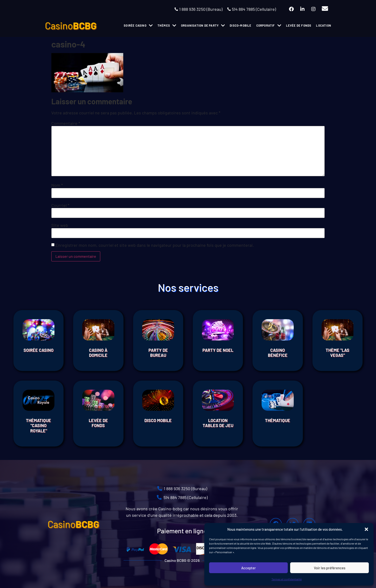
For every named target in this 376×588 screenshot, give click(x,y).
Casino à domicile (98, 353)
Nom (57, 185)
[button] (366, 529)
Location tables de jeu (218, 423)
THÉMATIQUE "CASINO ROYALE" (38, 426)
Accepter (249, 568)
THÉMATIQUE (278, 420)
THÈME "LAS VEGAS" (338, 353)
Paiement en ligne (182, 531)
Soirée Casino (38, 350)
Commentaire (66, 123)
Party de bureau (158, 353)
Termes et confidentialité (287, 579)
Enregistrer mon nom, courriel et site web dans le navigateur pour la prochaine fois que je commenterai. (155, 245)
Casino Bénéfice (278, 353)
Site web (60, 225)
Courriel (60, 205)
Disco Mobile (158, 420)
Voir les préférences (330, 568)
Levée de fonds (98, 423)
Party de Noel (218, 350)
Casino (71, 25)
